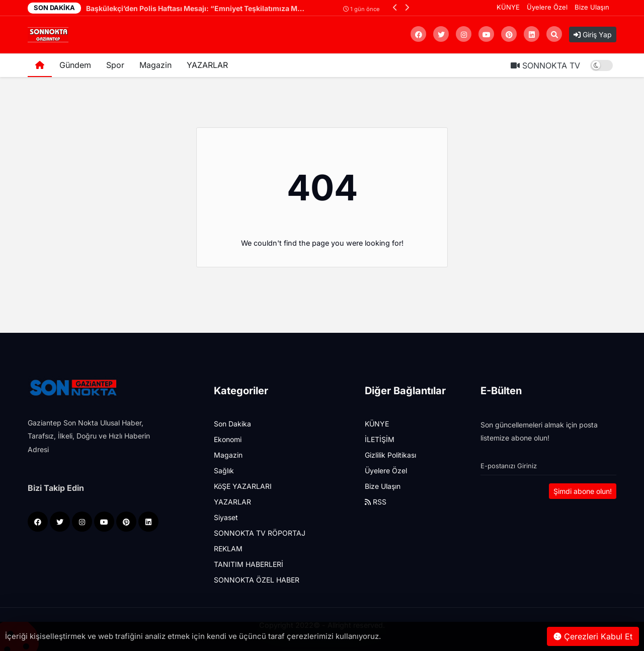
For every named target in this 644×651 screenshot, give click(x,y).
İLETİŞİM (380, 439)
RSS (376, 502)
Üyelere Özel (547, 7)
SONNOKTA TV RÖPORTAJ (260, 533)
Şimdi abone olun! (583, 491)
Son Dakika (232, 424)
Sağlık (224, 471)
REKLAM (228, 549)
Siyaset (226, 517)
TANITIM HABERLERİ (249, 564)
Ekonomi (228, 439)
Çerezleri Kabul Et (593, 636)
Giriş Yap (593, 34)
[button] (395, 7)
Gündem (75, 65)
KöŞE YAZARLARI (243, 486)
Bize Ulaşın (592, 7)
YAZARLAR (207, 65)
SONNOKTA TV (545, 65)
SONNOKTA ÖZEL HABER (257, 580)
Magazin (155, 65)
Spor (115, 65)
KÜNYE (508, 7)
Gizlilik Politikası (390, 455)
